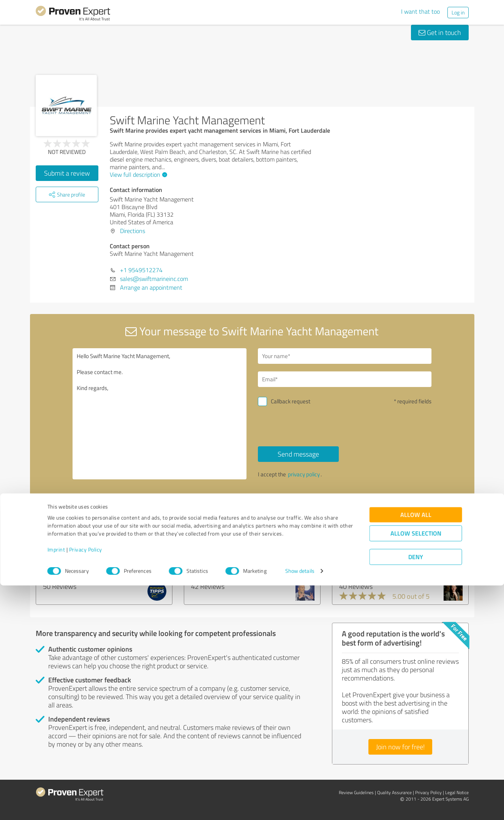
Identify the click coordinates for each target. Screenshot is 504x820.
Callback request (291, 401)
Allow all (416, 749)
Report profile (180, 508)
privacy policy (304, 474)
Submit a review (67, 173)
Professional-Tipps (73, 562)
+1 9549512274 (141, 270)
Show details (300, 806)
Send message (298, 454)
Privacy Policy (86, 784)
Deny (416, 792)
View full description (137, 174)
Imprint (56, 784)
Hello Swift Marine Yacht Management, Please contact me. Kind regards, (160, 414)
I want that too (420, 11)
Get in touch (440, 32)
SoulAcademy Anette (373, 562)
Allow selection (416, 768)
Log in (458, 12)
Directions (133, 231)
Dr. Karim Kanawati (221, 562)
